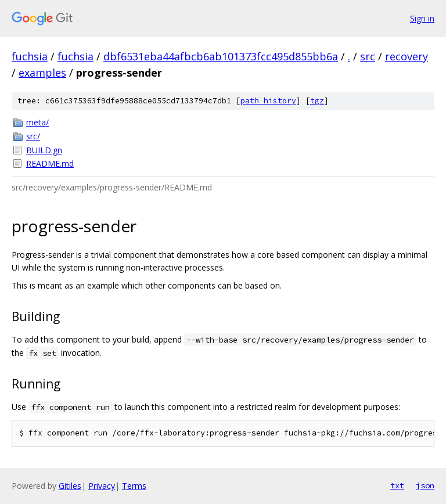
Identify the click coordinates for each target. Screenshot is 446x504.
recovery (407, 56)
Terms (134, 486)
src (368, 56)
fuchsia (30, 56)
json (425, 485)
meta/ (37, 122)
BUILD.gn (44, 150)
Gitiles (70, 486)
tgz (317, 101)
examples (42, 73)
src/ (33, 136)
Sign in (422, 18)
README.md (50, 163)
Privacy (102, 486)
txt (397, 485)
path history (268, 101)
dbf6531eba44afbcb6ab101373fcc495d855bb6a (221, 56)
